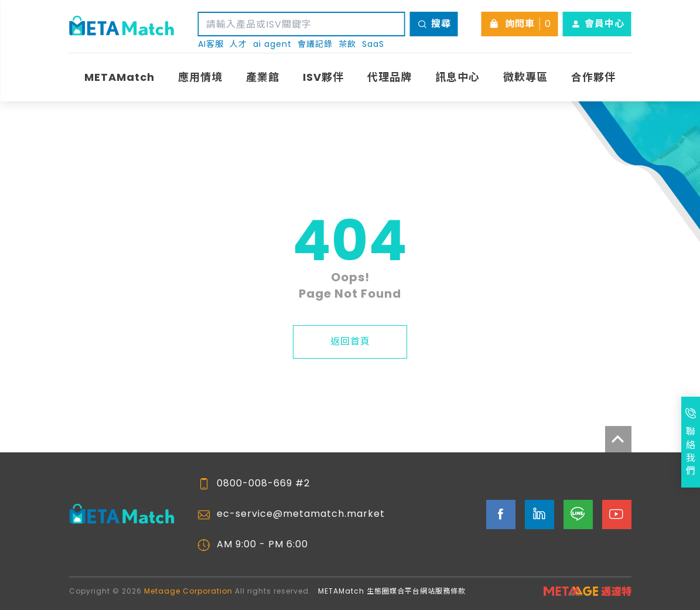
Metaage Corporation (188, 591)
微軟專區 (525, 77)
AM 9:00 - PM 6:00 (262, 544)
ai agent (272, 44)
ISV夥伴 (323, 77)
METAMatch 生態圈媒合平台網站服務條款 (392, 591)
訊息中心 (457, 77)
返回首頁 (350, 341)
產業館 (263, 77)
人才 (238, 44)
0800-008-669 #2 (263, 483)
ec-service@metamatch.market (301, 514)
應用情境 (200, 77)
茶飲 (347, 44)
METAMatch (119, 77)
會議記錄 (315, 44)
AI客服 (211, 44)
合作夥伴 (593, 77)
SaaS (373, 44)
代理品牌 (390, 77)
